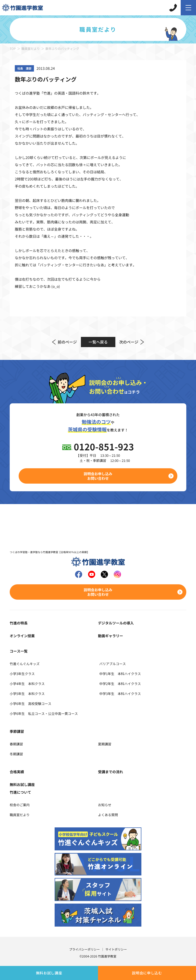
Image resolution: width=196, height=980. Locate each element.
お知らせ (105, 805)
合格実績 (17, 772)
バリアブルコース (113, 664)
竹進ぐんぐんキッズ (25, 664)
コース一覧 (19, 651)
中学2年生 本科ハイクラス (120, 684)
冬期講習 (16, 754)
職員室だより (31, 48)
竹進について (20, 792)
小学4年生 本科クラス (27, 684)
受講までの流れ (111, 772)
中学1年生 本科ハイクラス (120, 674)
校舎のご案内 (20, 805)
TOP (13, 48)
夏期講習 (105, 744)
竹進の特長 (19, 623)
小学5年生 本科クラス (27, 694)
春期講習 (16, 744)
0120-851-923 (104, 446)
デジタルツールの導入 (116, 623)
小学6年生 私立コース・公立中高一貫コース (44, 714)
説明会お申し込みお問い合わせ (98, 476)
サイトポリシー (116, 949)
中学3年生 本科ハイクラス (120, 694)
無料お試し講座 (49, 973)
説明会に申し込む (147, 973)
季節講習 (17, 731)
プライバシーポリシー (84, 949)
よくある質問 (108, 815)
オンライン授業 (22, 636)
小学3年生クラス (22, 674)
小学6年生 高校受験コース (30, 704)
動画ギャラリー (111, 636)
